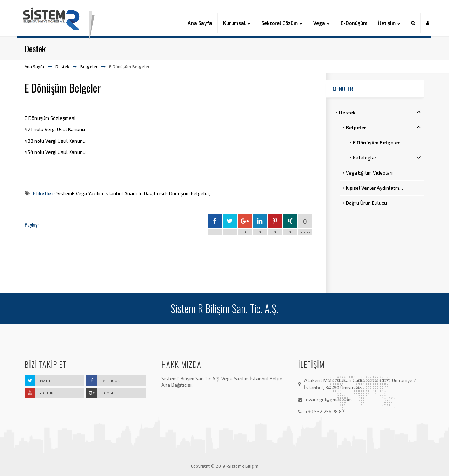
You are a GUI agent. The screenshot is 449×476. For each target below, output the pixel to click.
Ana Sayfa (34, 66)
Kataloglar (387, 158)
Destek (62, 66)
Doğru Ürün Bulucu (366, 203)
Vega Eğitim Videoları (369, 173)
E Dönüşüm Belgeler (376, 143)
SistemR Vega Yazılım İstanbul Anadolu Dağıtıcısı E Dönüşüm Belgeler (133, 193)
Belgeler (89, 66)
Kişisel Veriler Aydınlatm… (374, 188)
